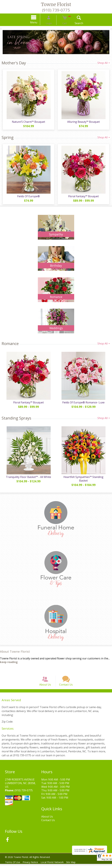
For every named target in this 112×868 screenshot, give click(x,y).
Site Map (76, 866)
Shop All (104, 63)
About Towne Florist (15, 651)
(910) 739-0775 (56, 10)
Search (75, 23)
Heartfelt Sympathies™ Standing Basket (84, 479)
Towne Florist (56, 4)
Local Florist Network (56, 866)
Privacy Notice (32, 866)
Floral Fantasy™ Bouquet (84, 196)
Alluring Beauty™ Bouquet (84, 122)
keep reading (9, 662)
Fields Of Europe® (28, 196)
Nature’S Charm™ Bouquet (28, 122)
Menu (38, 22)
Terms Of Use (13, 866)
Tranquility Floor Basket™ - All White (28, 477)
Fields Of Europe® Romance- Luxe (84, 402)
